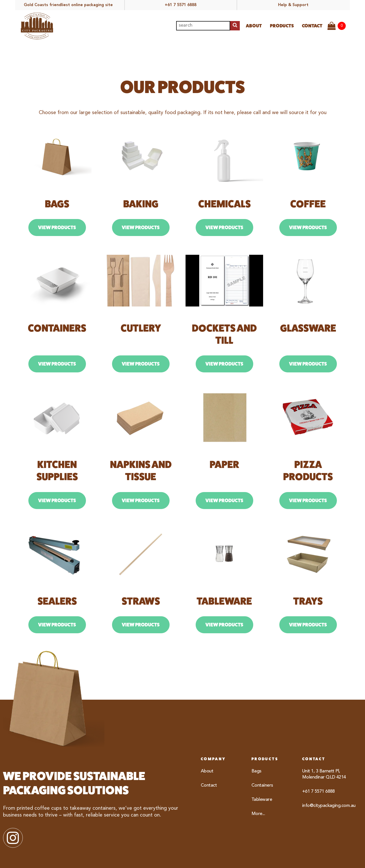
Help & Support (293, 5)
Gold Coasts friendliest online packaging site (68, 5)
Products (282, 26)
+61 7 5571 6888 (181, 5)
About (254, 26)
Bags (256, 771)
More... (258, 814)
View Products (57, 228)
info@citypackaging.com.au (324, 806)
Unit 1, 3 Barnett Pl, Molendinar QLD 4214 (324, 774)
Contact (312, 26)
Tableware (262, 800)
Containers (262, 785)
